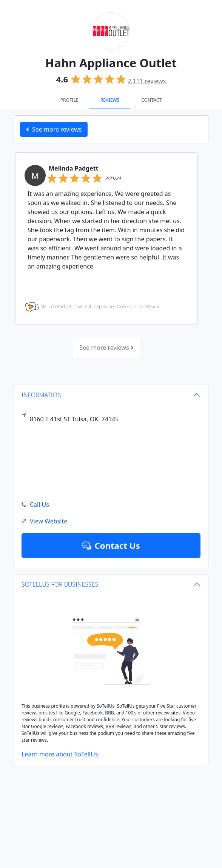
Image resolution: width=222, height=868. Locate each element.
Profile (69, 100)
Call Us (35, 505)
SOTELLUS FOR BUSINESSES (60, 584)
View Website (44, 521)
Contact (151, 100)
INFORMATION (42, 395)
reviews (147, 81)
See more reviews (106, 348)
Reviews (110, 100)
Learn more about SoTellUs (60, 754)
